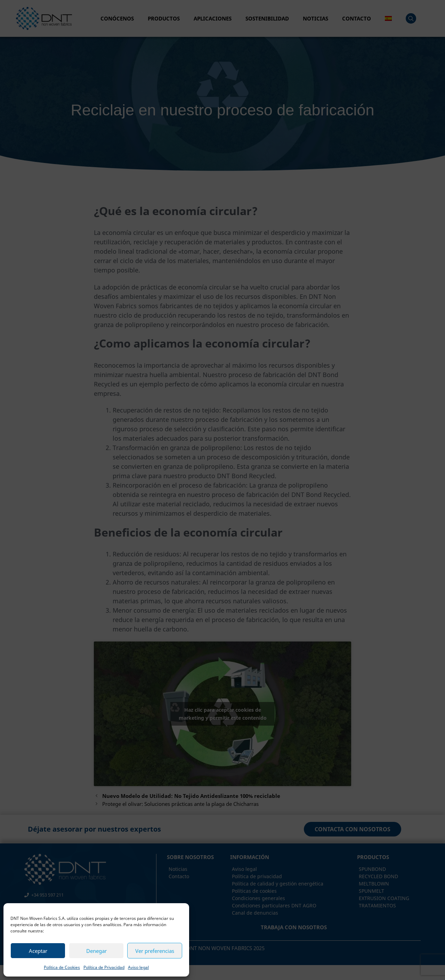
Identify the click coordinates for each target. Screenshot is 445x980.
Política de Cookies (62, 967)
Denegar (96, 951)
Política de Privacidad (104, 967)
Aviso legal (138, 967)
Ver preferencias (155, 951)
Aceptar (38, 951)
